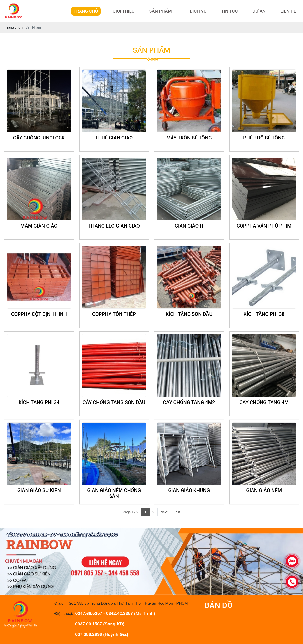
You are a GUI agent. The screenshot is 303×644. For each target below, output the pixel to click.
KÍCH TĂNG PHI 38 (264, 314)
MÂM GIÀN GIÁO (39, 226)
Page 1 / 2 (131, 512)
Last (177, 512)
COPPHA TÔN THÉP (114, 314)
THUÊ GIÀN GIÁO (114, 138)
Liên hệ (288, 11)
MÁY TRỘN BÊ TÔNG (189, 138)
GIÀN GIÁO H (189, 226)
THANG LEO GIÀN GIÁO (114, 226)
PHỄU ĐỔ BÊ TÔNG (264, 138)
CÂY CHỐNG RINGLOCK (39, 138)
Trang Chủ (86, 11)
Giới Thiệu (124, 11)
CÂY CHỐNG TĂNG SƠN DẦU (114, 402)
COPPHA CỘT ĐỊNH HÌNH (39, 314)
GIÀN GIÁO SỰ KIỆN (39, 490)
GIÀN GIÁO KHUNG (189, 490)
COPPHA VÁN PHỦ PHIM (264, 226)
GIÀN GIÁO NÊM (264, 490)
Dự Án (259, 11)
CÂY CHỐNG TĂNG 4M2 (189, 402)
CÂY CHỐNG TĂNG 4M (264, 402)
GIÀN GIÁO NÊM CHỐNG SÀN (114, 493)
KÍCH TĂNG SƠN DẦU (189, 314)
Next (164, 512)
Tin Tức (230, 11)
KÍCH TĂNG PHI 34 (39, 402)
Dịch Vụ (198, 11)
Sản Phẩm (160, 11)
